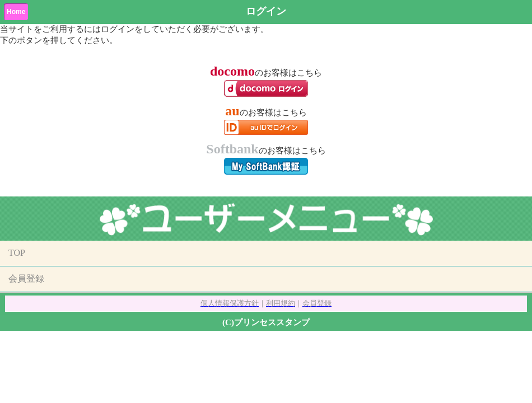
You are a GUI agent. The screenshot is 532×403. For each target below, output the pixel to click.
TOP (17, 253)
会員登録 (26, 278)
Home (16, 12)
